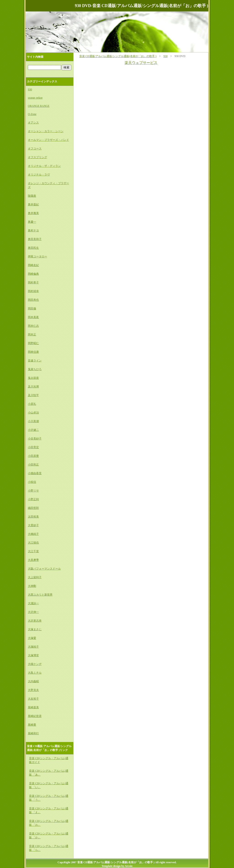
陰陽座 (32, 196)
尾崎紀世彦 (35, 716)
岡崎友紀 (33, 265)
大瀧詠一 (33, 603)
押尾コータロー (37, 256)
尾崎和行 (33, 733)
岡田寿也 (33, 300)
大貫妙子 (33, 525)
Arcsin (129, 866)
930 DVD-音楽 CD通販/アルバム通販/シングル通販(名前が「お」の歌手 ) (142, 6)
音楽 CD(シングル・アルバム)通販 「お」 (49, 823)
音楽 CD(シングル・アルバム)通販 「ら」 (49, 848)
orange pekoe (35, 98)
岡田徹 (32, 309)
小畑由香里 (35, 473)
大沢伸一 (33, 612)
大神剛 (32, 586)
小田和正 (33, 465)
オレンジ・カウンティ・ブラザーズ (48, 185)
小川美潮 (33, 421)
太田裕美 (33, 517)
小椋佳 (32, 482)
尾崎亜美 (33, 707)
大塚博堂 (33, 655)
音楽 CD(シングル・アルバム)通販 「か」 (49, 835)
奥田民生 (33, 248)
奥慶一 (32, 222)
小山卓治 (33, 413)
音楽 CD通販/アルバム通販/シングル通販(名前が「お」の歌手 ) (118, 56)
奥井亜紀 (33, 204)
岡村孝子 (33, 282)
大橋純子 (33, 534)
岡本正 (32, 335)
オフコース (35, 149)
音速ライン (35, 361)
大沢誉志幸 (35, 621)
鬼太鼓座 (33, 378)
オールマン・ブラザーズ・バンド (48, 140)
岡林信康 (33, 352)
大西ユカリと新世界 (40, 595)
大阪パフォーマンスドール (44, 569)
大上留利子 (35, 577)
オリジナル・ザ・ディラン (44, 166)
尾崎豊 (32, 725)
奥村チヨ (33, 230)
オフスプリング (37, 157)
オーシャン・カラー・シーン (46, 131)
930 (165, 56)
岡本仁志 (33, 326)
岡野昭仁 (33, 343)
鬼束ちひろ (35, 369)
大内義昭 (33, 681)
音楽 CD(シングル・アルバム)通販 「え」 (49, 810)
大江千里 (33, 551)
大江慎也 (33, 543)
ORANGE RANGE (39, 106)
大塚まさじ (35, 629)
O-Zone (32, 114)
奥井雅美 (33, 213)
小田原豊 (33, 456)
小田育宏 (33, 447)
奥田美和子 (35, 239)
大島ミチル (35, 673)
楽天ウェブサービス (141, 63)
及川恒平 (33, 395)
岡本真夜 (33, 317)
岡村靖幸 (33, 291)
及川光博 (33, 387)
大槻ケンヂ (35, 664)
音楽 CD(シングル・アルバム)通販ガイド (49, 760)
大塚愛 (32, 638)
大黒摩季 (33, 560)
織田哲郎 (33, 508)
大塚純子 (33, 647)
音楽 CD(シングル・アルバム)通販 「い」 (49, 785)
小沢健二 (33, 430)
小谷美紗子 (35, 439)
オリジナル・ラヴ (39, 175)
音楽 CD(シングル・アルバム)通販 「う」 (49, 798)
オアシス (33, 123)
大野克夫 (33, 690)
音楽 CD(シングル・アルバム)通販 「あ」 (49, 773)
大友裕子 (33, 699)
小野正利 (33, 499)
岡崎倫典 (33, 274)
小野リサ (33, 491)
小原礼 (32, 404)
